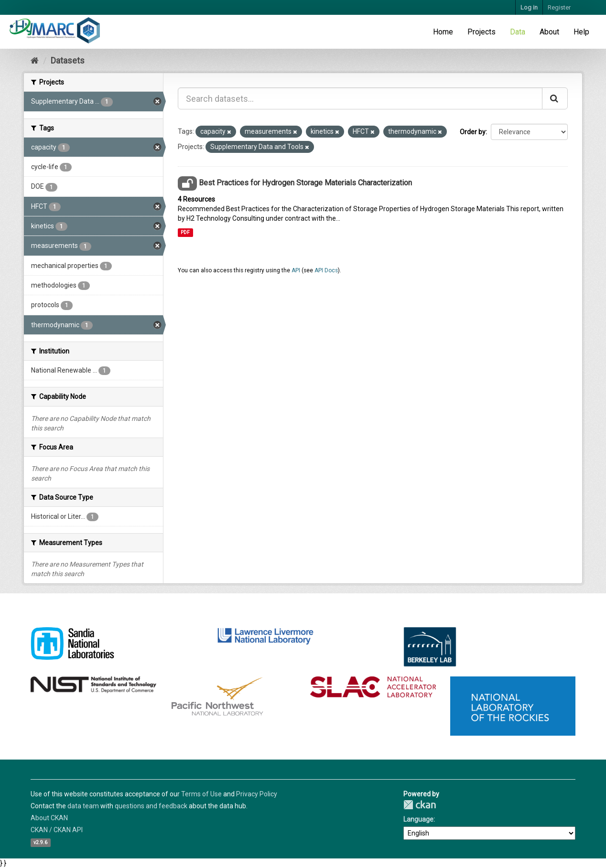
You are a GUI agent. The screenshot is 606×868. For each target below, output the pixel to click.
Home (443, 32)
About (549, 32)
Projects (482, 32)
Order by (473, 132)
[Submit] (555, 98)
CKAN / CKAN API (57, 830)
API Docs (326, 270)
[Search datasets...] (360, 98)
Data (518, 32)
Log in (529, 7)
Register (559, 7)
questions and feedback (151, 806)
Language (418, 819)
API (296, 270)
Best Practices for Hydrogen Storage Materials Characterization (305, 183)
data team (83, 806)
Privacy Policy (257, 794)
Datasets (68, 60)
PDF (185, 232)
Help (581, 32)
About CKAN (49, 818)
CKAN (420, 805)
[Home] (35, 60)
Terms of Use (201, 794)
